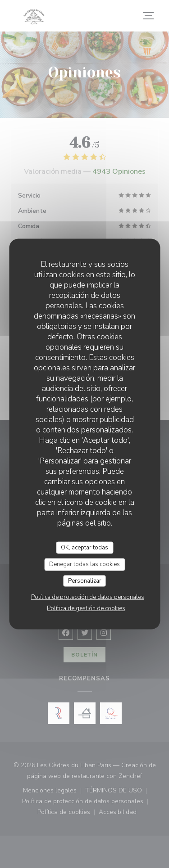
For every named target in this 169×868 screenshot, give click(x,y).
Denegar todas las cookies (84, 564)
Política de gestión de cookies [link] (86, 608)
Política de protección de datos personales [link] (88, 597)
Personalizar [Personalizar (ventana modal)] (85, 580)
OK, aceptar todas (84, 547)
